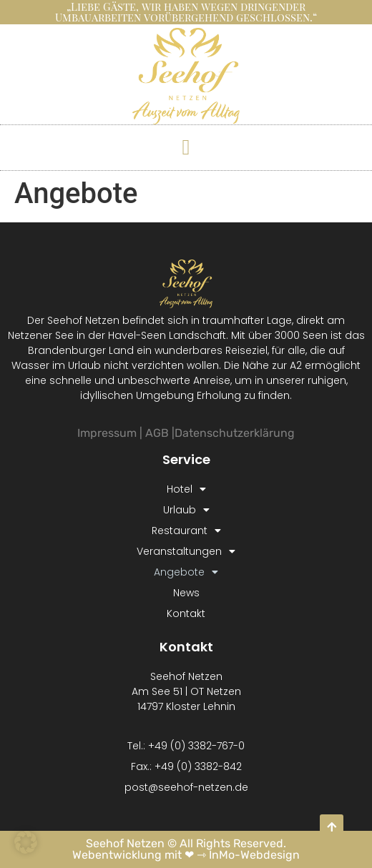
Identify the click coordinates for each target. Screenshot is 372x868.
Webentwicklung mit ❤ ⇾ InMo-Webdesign (186, 855)
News (186, 593)
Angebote (186, 572)
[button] (186, 147)
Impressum (107, 433)
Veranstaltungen (186, 552)
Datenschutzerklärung (235, 433)
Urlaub (186, 510)
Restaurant (186, 531)
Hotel (186, 489)
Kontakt (186, 613)
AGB (157, 433)
